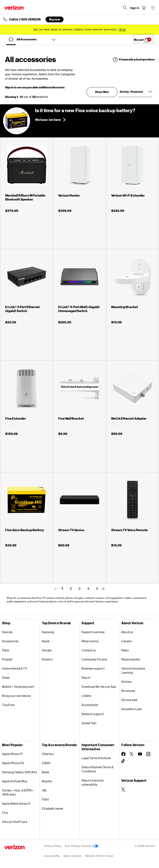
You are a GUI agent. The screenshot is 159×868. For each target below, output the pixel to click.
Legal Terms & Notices (96, 758)
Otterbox (48, 754)
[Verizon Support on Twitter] (123, 790)
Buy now (55, 19)
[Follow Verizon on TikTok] (123, 761)
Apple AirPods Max (15, 781)
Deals (6, 678)
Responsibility (131, 659)
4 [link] (88, 588)
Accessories (10, 641)
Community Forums (94, 659)
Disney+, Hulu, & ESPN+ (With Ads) (18, 792)
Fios (5, 813)
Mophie (47, 781)
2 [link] (71, 588)
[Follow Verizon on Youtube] (140, 754)
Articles (126, 682)
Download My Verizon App (99, 687)
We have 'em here (48, 120)
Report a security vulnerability (93, 782)
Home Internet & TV (15, 668)
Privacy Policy (53, 846)
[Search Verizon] (125, 8)
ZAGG (46, 763)
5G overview (129, 700)
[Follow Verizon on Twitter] (132, 754)
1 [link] (62, 589)
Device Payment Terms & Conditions (97, 769)
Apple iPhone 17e (13, 763)
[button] (143, 39)
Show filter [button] (102, 92)
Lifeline (86, 696)
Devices (7, 632)
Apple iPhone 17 (12, 754)
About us (127, 632)
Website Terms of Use (99, 856)
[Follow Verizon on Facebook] (123, 754)
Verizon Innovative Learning (133, 671)
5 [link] (97, 588)
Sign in (86, 678)
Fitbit (45, 799)
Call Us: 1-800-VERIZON (25, 19)
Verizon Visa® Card (15, 822)
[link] (56, 589)
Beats (46, 772)
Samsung (48, 632)
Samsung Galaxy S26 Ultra (19, 772)
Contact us (89, 650)
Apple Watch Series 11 (16, 804)
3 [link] (79, 588)
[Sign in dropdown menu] (135, 8)
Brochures (128, 691)
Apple (46, 641)
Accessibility (90, 705)
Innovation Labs (132, 709)
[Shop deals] (122, 29)
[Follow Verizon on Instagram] (148, 754)
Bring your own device (16, 696)
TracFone (8, 705)
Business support (93, 668)
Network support (93, 714)
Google (47, 650)
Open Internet (72, 856)
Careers (127, 641)
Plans (6, 650)
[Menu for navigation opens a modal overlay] (153, 8)
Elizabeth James (53, 809)
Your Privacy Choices (81, 846)
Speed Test (89, 723)
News (125, 650)
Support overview (93, 632)
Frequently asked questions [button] (137, 59)
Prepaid (7, 659)
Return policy (90, 641)
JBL (45, 790)
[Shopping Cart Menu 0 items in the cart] (144, 8)
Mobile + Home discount (18, 687)
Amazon (47, 659)
